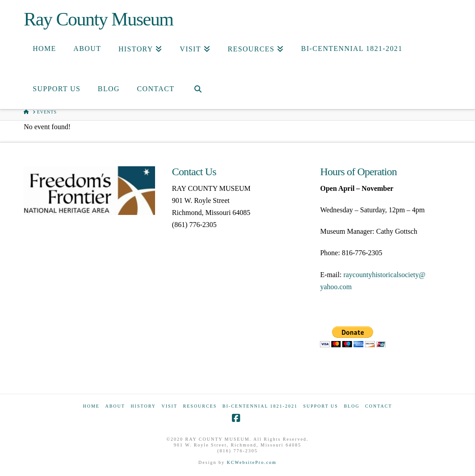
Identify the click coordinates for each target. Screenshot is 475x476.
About (115, 406)
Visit (169, 406)
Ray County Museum (98, 19)
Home (91, 406)
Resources (200, 406)
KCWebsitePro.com (251, 462)
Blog (351, 406)
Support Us (320, 406)
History (143, 406)
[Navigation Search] (198, 89)
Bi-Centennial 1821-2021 (260, 406)
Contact (378, 406)
